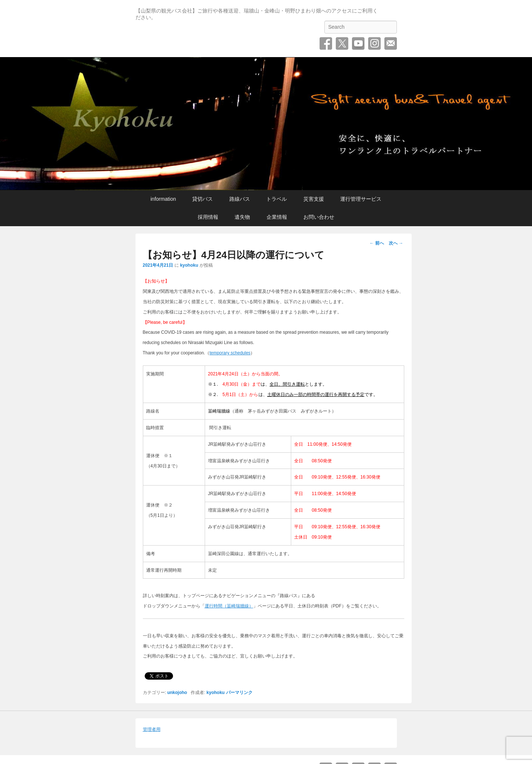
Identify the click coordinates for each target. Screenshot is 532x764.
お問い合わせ (391, 43)
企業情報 (277, 217)
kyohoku (189, 265)
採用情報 (208, 217)
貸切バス (202, 199)
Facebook (326, 43)
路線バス (240, 199)
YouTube (358, 43)
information (163, 199)
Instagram (374, 43)
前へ (377, 243)
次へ (396, 243)
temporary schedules (230, 353)
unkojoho (177, 693)
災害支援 (314, 199)
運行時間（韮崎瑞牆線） (229, 606)
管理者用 (152, 729)
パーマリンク (239, 693)
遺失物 (242, 217)
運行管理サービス (361, 199)
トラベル (276, 199)
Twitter (342, 43)
